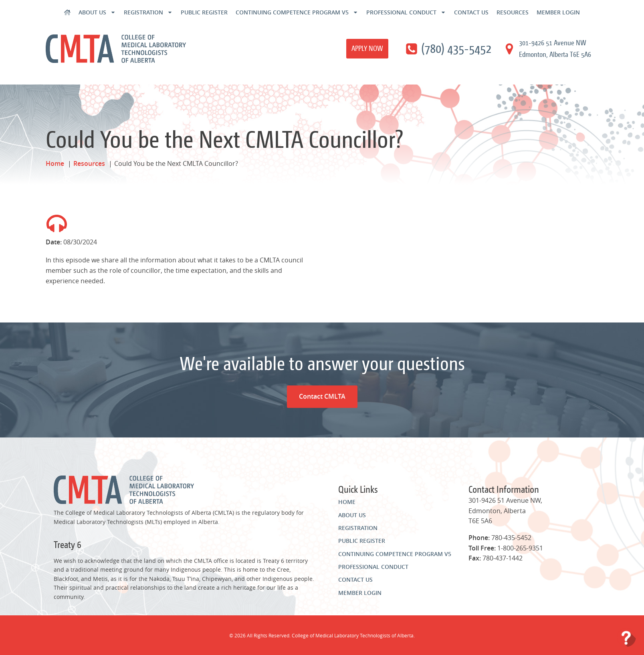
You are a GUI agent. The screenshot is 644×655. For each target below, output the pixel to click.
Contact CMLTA (322, 361)
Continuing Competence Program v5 (297, 12)
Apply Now (367, 48)
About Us (97, 12)
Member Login (558, 12)
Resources (513, 12)
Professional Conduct (406, 12)
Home (347, 502)
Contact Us (471, 12)
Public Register (204, 12)
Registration (148, 12)
